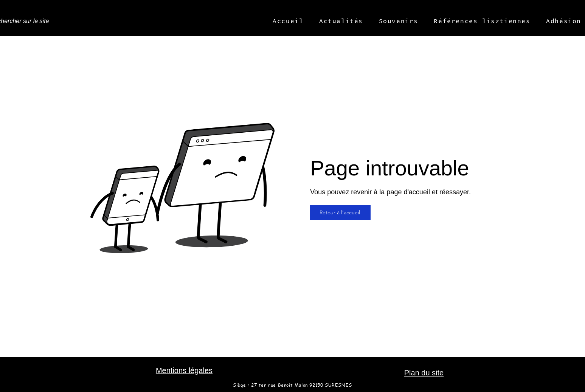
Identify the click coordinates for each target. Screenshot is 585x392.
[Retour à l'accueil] (340, 212)
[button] (288, 21)
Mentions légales (184, 370)
